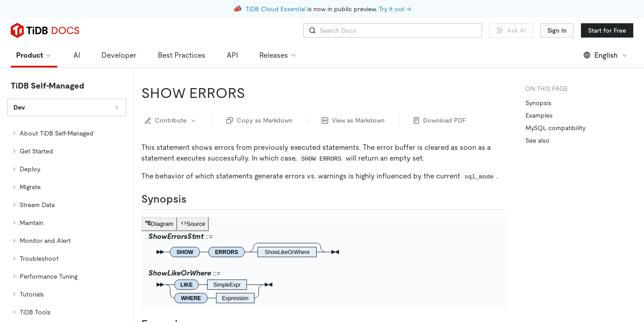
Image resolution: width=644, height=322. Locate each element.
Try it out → (395, 9)
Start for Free (607, 30)
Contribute (171, 120)
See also (538, 140)
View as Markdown (353, 120)
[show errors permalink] (252, 93)
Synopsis (538, 103)
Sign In (557, 30)
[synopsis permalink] (194, 199)
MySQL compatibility (555, 128)
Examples (539, 115)
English (606, 55)
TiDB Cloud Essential (275, 9)
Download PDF (440, 120)
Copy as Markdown (259, 120)
